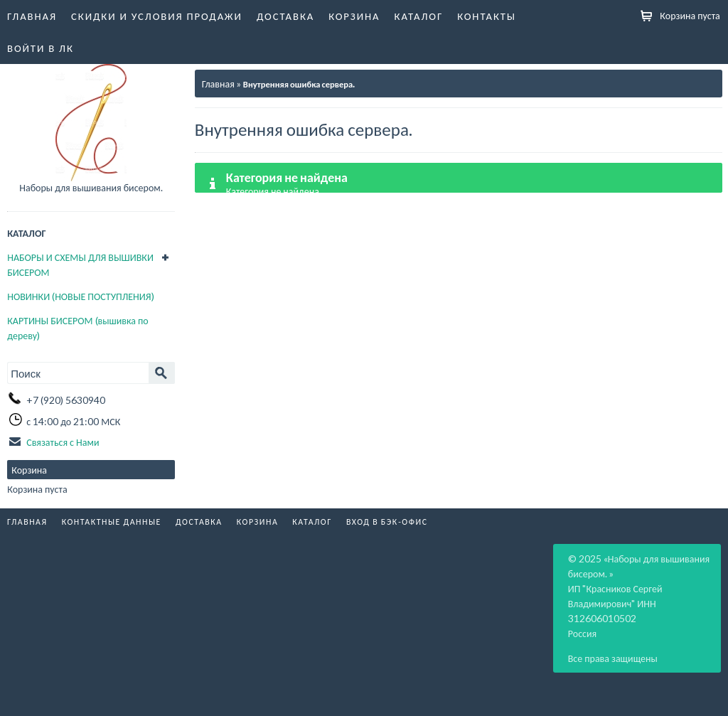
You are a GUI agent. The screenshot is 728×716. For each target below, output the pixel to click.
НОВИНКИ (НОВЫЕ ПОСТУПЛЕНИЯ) (80, 296)
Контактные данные (112, 522)
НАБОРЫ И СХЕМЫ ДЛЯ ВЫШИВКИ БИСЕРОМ (80, 265)
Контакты (487, 16)
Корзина (354, 16)
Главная (32, 16)
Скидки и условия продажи (157, 16)
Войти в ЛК (41, 48)
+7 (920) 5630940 (66, 400)
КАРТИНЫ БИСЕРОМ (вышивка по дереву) (77, 328)
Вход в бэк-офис (387, 522)
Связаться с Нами (63, 442)
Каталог (419, 16)
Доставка (285, 16)
